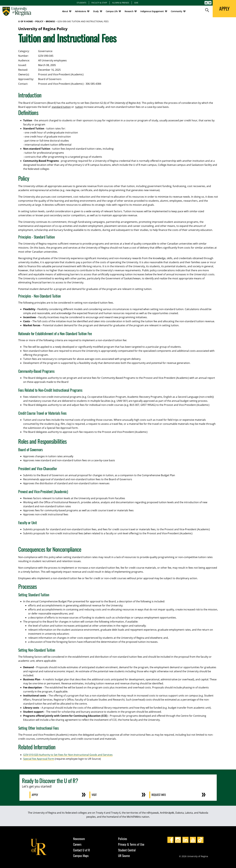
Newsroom (79, 838)
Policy (39, 21)
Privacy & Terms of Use (131, 844)
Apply (35, 795)
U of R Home (26, 21)
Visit (94, 795)
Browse (50, 21)
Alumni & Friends (121, 3)
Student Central (127, 850)
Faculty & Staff (99, 3)
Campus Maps (81, 855)
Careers (77, 844)
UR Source (124, 855)
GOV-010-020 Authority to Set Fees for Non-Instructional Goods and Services (68, 755)
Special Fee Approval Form (39, 759)
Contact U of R (81, 850)
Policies (123, 838)
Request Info (159, 795)
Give (136, 3)
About (65, 11)
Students (82, 3)
